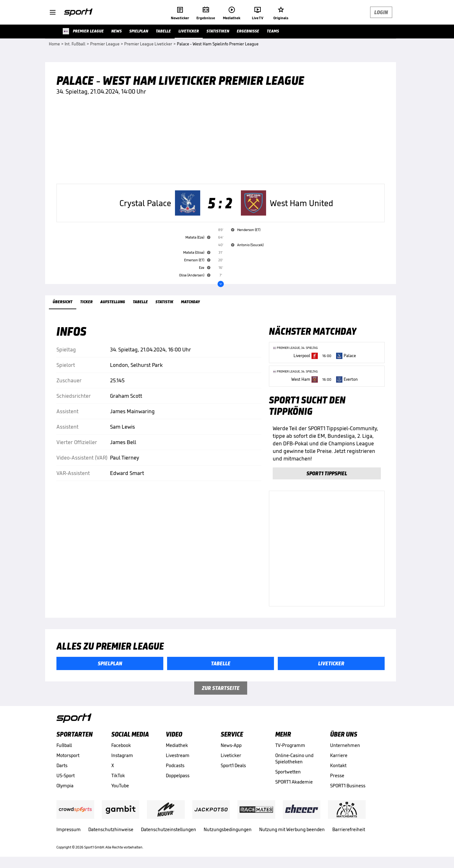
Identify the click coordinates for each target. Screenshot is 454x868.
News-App (231, 745)
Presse (337, 775)
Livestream (178, 755)
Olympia (65, 786)
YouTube (120, 786)
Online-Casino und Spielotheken (294, 758)
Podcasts (175, 765)
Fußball (64, 745)
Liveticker (231, 755)
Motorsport (68, 755)
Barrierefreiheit (349, 829)
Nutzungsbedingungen (228, 829)
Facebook (121, 745)
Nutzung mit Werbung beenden (292, 829)
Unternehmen (345, 745)
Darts (62, 765)
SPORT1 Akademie (294, 782)
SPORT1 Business (348, 786)
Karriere (339, 755)
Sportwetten (288, 772)
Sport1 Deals (233, 765)
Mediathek (177, 745)
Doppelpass (178, 775)
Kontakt (338, 765)
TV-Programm (290, 745)
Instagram (122, 755)
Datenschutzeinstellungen (169, 829)
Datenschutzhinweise (111, 829)
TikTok (118, 775)
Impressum (69, 829)
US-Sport (66, 775)
